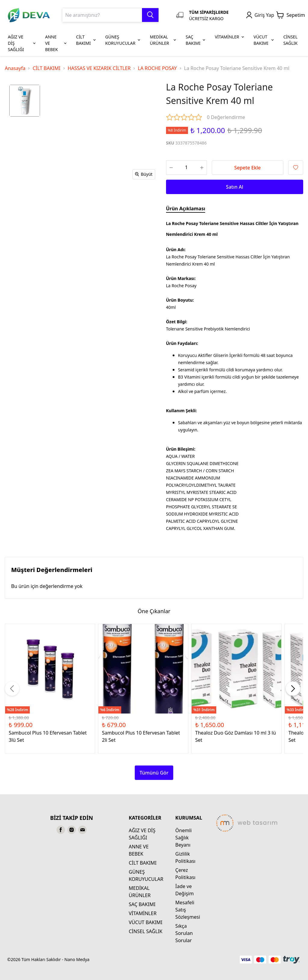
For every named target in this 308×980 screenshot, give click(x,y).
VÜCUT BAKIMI (146, 922)
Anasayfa (15, 68)
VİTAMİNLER (143, 913)
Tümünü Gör (154, 773)
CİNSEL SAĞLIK (146, 931)
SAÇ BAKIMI (142, 904)
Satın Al (234, 187)
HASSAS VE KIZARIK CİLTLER (99, 68)
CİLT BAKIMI (46, 68)
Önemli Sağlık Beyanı (184, 838)
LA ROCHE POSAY (157, 68)
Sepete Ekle (248, 168)
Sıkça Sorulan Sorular (184, 933)
